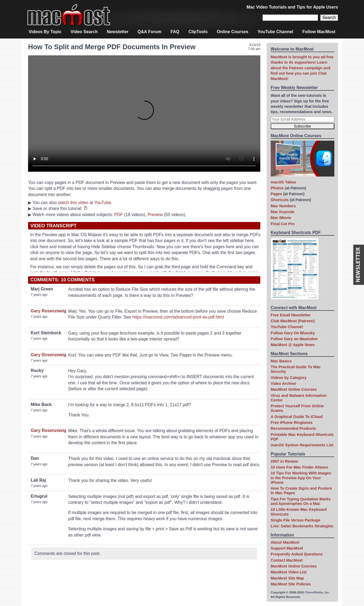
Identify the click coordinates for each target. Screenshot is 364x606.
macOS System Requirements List (302, 445)
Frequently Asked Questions (297, 554)
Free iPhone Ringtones (292, 423)
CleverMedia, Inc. (317, 592)
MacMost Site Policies (291, 584)
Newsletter (118, 32)
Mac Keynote (283, 212)
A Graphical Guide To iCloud (297, 417)
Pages (276, 194)
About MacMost (285, 542)
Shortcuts (280, 200)
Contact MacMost (287, 560)
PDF (119, 215)
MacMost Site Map (287, 578)
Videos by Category (289, 378)
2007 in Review (284, 461)
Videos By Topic (45, 32)
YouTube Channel (275, 32)
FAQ (175, 32)
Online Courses (233, 32)
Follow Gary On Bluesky (293, 333)
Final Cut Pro (283, 224)
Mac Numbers (283, 206)
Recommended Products (293, 428)
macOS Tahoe (283, 182)
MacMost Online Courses (294, 389)
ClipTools (198, 32)
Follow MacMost (319, 32)
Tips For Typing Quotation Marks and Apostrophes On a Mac (301, 501)
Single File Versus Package (296, 520)
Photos (277, 188)
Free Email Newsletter (291, 315)
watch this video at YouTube (85, 203)
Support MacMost (287, 548)
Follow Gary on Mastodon (294, 339)
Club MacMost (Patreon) (293, 321)
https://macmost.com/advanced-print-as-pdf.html (178, 317)
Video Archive (283, 383)
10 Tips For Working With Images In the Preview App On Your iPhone (301, 478)
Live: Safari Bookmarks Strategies (302, 526)
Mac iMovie (281, 218)
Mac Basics (281, 361)
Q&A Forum (150, 32)
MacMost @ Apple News (293, 345)
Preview (155, 215)
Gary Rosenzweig (49, 311)
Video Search (84, 32)
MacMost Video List (289, 572)
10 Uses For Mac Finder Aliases (299, 467)
